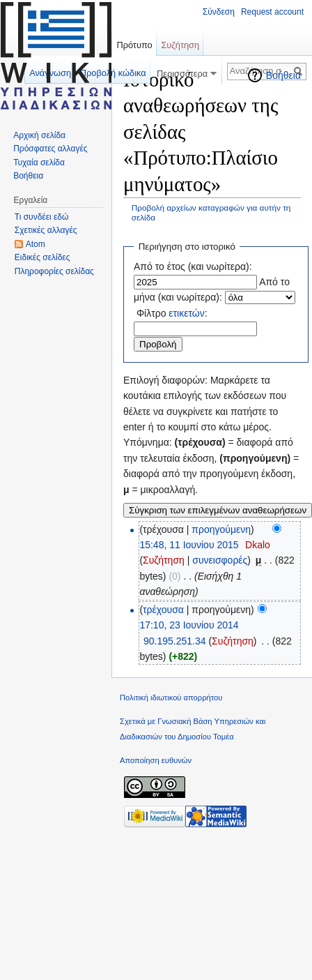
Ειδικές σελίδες (42, 257)
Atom (36, 244)
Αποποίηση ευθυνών (156, 760)
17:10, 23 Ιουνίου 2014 (189, 625)
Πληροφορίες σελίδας (54, 271)
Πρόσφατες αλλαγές (50, 149)
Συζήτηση (164, 560)
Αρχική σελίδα (39, 135)
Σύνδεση (219, 12)
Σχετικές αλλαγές (46, 230)
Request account (272, 12)
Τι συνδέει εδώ (42, 217)
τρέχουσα (163, 610)
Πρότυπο (134, 45)
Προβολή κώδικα (113, 73)
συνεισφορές (220, 560)
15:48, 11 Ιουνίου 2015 (189, 545)
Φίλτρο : (172, 313)
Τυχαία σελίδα (39, 163)
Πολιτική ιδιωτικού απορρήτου (171, 698)
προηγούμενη (221, 529)
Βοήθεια (283, 75)
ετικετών (186, 313)
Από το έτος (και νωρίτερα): (193, 266)
